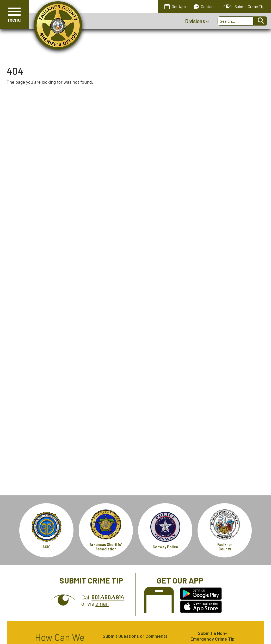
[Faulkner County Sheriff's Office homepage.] (58, 25)
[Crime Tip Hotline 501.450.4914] (108, 597)
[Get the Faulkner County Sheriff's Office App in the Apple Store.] (201, 607)
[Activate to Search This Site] (260, 21)
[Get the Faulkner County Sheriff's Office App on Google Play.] (201, 594)
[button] (14, 14)
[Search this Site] (236, 21)
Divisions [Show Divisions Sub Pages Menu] (197, 21)
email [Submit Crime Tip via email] (102, 603)
